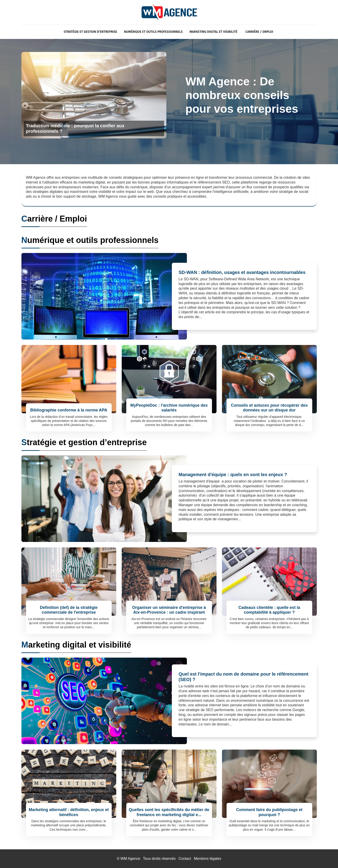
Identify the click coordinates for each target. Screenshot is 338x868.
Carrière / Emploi (259, 32)
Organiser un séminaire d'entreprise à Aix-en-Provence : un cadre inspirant (169, 610)
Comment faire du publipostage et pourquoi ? (269, 812)
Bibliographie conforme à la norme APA (69, 410)
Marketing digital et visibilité (213, 32)
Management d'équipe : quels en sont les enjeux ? (233, 475)
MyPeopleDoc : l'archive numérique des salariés (169, 408)
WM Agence (130, 859)
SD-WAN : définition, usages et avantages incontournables (242, 272)
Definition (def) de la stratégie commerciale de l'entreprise (69, 610)
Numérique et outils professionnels (153, 32)
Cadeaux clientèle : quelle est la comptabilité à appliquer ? (269, 610)
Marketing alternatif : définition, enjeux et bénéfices (69, 812)
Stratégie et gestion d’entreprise (90, 32)
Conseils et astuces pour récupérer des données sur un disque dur (269, 408)
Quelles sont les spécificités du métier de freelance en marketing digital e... (169, 812)
